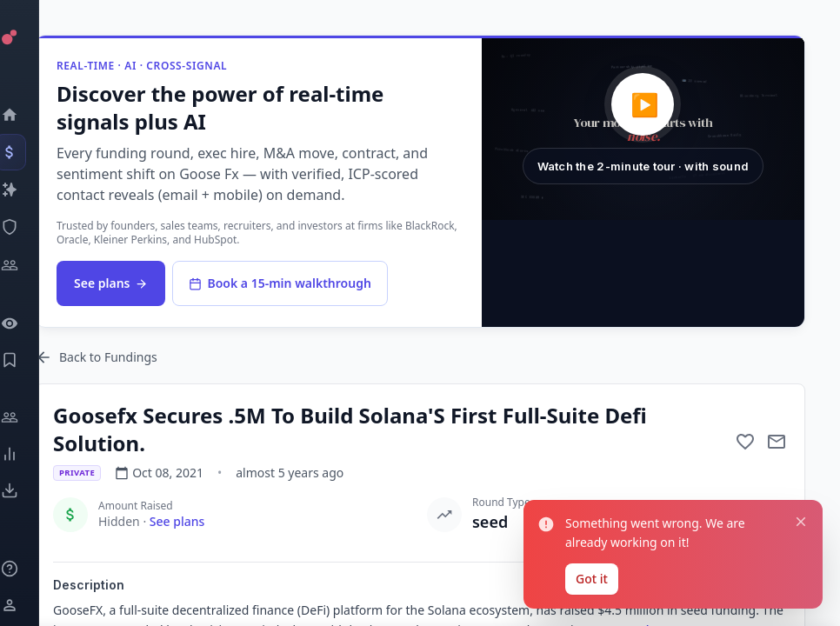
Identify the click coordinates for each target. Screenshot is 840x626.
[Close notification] (801, 522)
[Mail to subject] (777, 442)
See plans (111, 283)
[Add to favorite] (745, 442)
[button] (643, 129)
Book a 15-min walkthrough (280, 283)
